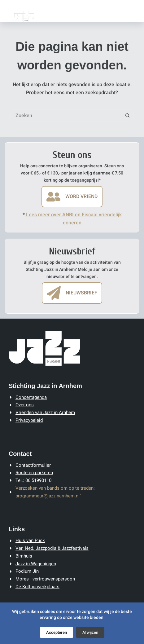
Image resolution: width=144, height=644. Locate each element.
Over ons (25, 405)
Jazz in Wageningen (36, 564)
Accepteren (57, 632)
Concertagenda (31, 397)
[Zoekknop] (128, 116)
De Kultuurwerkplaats (37, 587)
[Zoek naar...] (66, 116)
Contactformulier (33, 465)
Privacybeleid (29, 420)
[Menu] (133, 11)
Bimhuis (24, 556)
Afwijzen (90, 632)
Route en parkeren (34, 473)
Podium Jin (27, 571)
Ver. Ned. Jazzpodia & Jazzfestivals (52, 548)
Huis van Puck (30, 540)
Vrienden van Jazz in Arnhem (45, 412)
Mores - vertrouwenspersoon (45, 579)
